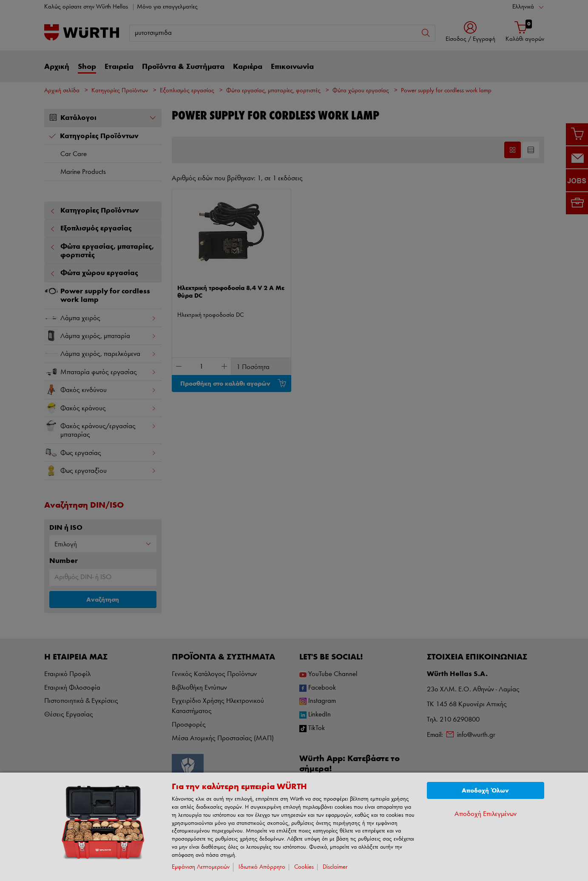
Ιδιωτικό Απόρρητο (262, 867)
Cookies (304, 867)
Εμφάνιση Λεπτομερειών (201, 867)
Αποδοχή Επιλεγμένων (486, 814)
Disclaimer (335, 867)
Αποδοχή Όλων (485, 791)
